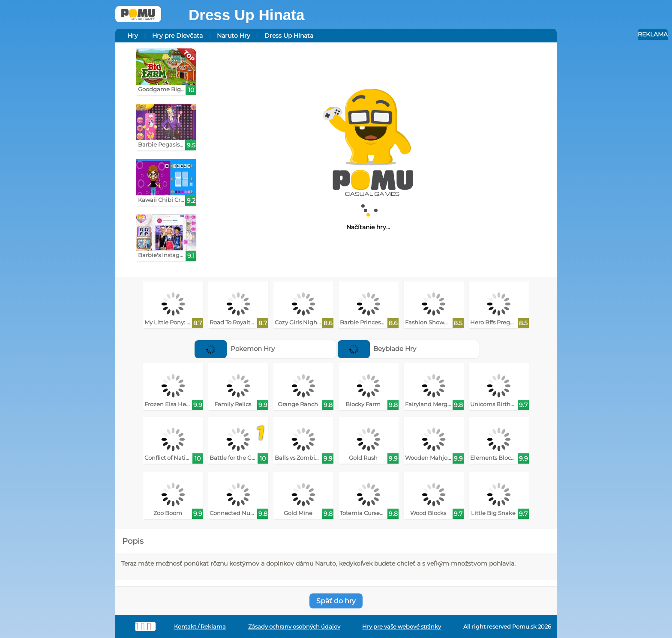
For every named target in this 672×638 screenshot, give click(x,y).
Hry (133, 36)
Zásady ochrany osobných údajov (294, 627)
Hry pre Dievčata (177, 36)
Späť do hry (336, 601)
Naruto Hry (234, 36)
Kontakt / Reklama (200, 627)
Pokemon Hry (235, 349)
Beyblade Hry (377, 349)
